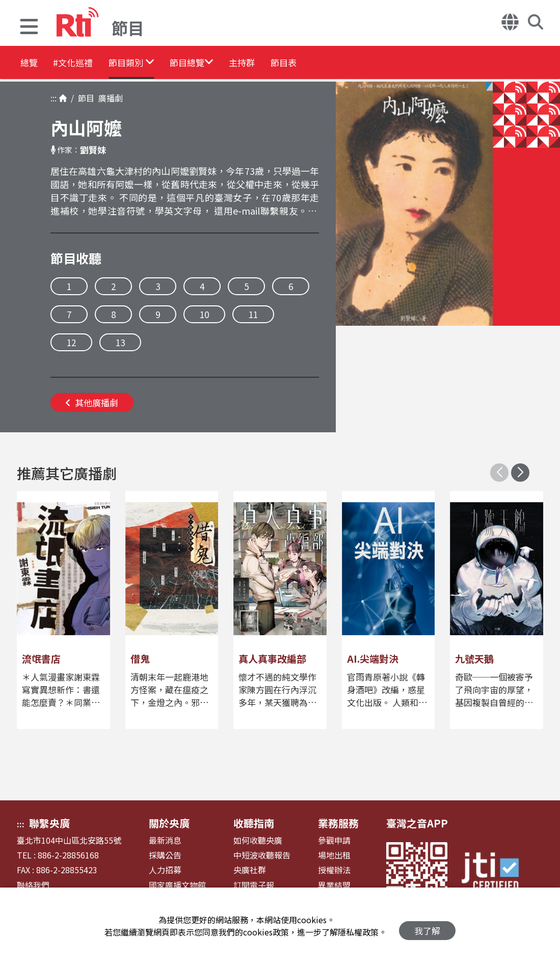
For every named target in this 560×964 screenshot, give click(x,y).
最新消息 (165, 840)
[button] (29, 28)
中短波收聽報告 (262, 855)
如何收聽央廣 (258, 840)
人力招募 (165, 870)
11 (253, 314)
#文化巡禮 (90, 63)
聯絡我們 (33, 885)
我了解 (427, 926)
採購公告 (165, 855)
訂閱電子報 (254, 885)
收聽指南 (254, 823)
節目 (84, 98)
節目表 (363, 63)
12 (71, 342)
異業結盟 (334, 885)
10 (204, 314)
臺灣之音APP (417, 823)
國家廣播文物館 (177, 885)
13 (120, 342)
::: (54, 98)
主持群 (307, 63)
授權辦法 (334, 870)
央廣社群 (250, 870)
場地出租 (334, 855)
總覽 (31, 63)
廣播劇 (109, 98)
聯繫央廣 (49, 823)
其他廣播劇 (92, 402)
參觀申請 (334, 840)
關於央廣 (169, 823)
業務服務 (338, 823)
